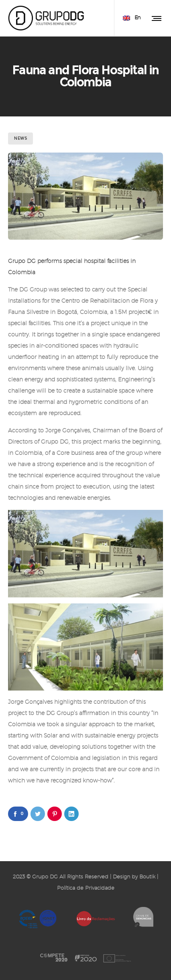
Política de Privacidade (86, 888)
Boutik (147, 877)
